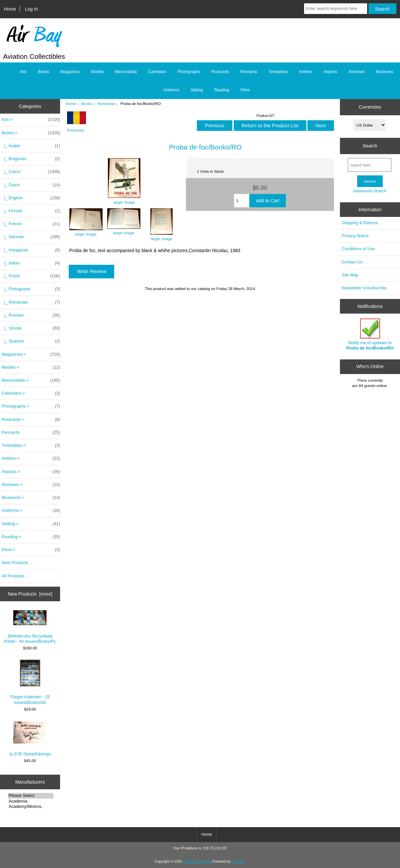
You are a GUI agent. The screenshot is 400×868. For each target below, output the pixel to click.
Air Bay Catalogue (197, 862)
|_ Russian (31, 315)
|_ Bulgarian (31, 159)
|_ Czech (31, 172)
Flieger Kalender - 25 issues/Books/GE (30, 682)
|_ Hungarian (31, 250)
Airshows (357, 72)
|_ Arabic (31, 146)
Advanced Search (370, 191)
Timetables (278, 72)
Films (245, 90)
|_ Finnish (31, 211)
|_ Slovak (31, 328)
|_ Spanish (31, 341)
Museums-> (31, 498)
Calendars (157, 72)
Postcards (220, 72)
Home (10, 9)
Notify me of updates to (370, 334)
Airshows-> (31, 485)
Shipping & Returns (360, 223)
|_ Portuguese (31, 289)
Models (97, 72)
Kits (24, 72)
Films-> (31, 550)
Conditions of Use (358, 249)
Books (87, 103)
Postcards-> (31, 420)
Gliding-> (31, 524)
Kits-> (31, 120)
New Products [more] (30, 594)
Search (370, 146)
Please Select (31, 796)
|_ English (31, 198)
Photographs (189, 72)
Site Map (350, 275)
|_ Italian (31, 263)
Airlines (306, 72)
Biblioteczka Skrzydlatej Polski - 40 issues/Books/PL (30, 627)
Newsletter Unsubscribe (364, 288)
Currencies (370, 107)
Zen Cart (239, 862)
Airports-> (31, 472)
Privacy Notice (355, 236)
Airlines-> (31, 458)
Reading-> (31, 537)
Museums (384, 72)
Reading (222, 90)
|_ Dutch (31, 185)
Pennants (249, 72)
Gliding (197, 90)
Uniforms (171, 90)
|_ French (31, 224)
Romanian (106, 103)
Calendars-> (31, 393)
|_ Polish (31, 276)
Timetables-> (31, 445)
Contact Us (352, 262)
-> (31, 133)
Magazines (70, 72)
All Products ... (15, 576)
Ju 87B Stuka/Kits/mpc (30, 739)
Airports (330, 72)
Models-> (31, 367)
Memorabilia (126, 72)
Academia (31, 801)
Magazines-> (31, 354)
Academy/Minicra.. (31, 807)
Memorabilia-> (31, 380)
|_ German (31, 237)
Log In (31, 9)
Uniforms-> (31, 511)
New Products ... (17, 563)
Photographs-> (31, 406)
